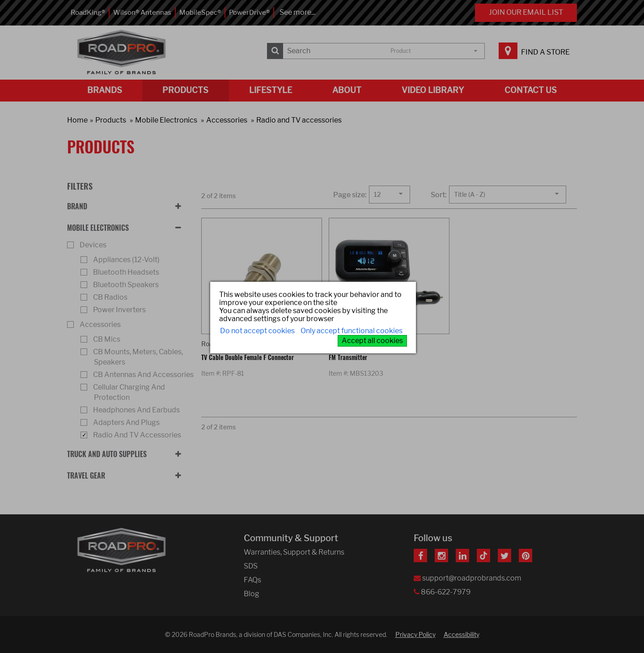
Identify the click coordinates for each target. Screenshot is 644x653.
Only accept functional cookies (352, 331)
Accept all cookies (372, 341)
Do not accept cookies (257, 331)
